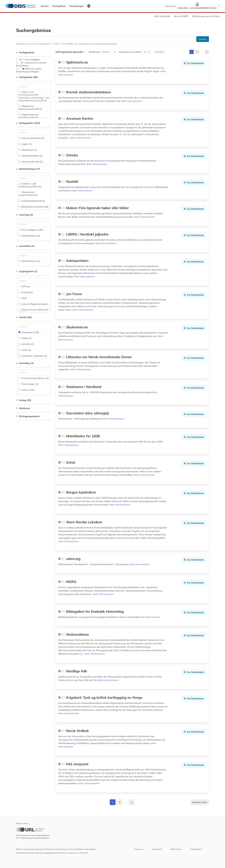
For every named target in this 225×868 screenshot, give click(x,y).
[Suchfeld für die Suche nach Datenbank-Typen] (34, 178)
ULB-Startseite (162, 16)
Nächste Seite (200, 802)
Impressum (139, 849)
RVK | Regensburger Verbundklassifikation (33, 838)
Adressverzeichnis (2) (31, 138)
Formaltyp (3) (25, 363)
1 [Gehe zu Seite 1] (191, 52)
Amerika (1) (26, 344)
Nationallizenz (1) (29, 236)
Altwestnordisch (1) (30, 156)
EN (89, 6)
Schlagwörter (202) (28, 123)
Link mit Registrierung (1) (33, 304)
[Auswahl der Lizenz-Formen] (34, 255)
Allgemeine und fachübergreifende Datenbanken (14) (28, 117)
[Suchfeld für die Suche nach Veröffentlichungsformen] (34, 372)
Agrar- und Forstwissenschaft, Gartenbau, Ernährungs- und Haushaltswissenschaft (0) (34, 96)
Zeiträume (23, 408)
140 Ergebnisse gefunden (69, 52)
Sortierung (94, 52)
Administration (196, 849)
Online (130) (27, 390)
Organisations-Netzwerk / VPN (34, 311)
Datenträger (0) (28, 384)
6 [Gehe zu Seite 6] (207, 52)
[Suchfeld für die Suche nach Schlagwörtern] (34, 132)
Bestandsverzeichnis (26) (34, 207)
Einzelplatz (26, 292)
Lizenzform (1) (25, 246)
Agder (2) (25, 144)
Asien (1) (25, 350)
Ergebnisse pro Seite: (130, 52)
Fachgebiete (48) (27, 77)
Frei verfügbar (28, 59)
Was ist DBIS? (181, 16)
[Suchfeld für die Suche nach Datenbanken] (105, 39)
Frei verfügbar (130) (31, 230)
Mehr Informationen (132, 101)
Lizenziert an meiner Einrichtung (31, 64)
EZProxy (24, 286)
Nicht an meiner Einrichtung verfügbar (29, 70)
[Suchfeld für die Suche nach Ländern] (34, 327)
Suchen (45, 6)
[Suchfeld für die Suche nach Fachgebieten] (34, 86)
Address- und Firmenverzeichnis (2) (30, 185)
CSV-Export (159, 52)
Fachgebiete (59, 6)
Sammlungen (77, 6)
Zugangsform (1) (27, 271)
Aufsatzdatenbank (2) (32, 201)
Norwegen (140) (29, 332)
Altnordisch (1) (28, 150)
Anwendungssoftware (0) (34, 378)
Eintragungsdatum (28, 416)
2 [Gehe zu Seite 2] (197, 52)
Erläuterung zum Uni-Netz (206, 16)
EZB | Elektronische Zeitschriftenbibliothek (33, 835)
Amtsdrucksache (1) (31, 162)
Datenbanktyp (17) (28, 169)
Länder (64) (24, 317)
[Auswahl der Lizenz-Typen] (34, 224)
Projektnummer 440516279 (77, 853)
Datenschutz (157, 849)
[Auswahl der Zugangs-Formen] (34, 281)
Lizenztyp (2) (25, 215)
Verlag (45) (24, 400)
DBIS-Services (176, 849)
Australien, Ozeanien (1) (33, 356)
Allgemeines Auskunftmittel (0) (28, 193)
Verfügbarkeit (25, 52)
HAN (23, 298)
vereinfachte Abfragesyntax (39, 44)
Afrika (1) (25, 338)
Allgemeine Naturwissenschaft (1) (30, 107)
